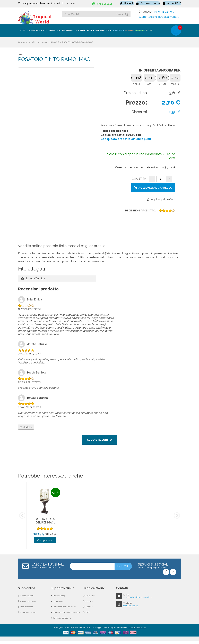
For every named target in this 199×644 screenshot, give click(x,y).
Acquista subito (99, 440)
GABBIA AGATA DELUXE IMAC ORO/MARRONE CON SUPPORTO (45, 525)
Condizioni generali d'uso (65, 609)
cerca (120, 14)
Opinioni (89, 609)
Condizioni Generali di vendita (67, 615)
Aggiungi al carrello (155, 187)
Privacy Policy (59, 597)
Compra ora (45, 541)
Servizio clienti (27, 597)
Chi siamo (90, 597)
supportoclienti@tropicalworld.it (159, 16)
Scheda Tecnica (36, 279)
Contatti (89, 603)
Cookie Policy (59, 603)
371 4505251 (105, 3)
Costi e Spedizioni (29, 603)
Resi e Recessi (27, 609)
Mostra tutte (26, 428)
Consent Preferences (137, 631)
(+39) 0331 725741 (163, 11)
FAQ (88, 615)
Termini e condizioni (62, 621)
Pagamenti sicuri (28, 615)
